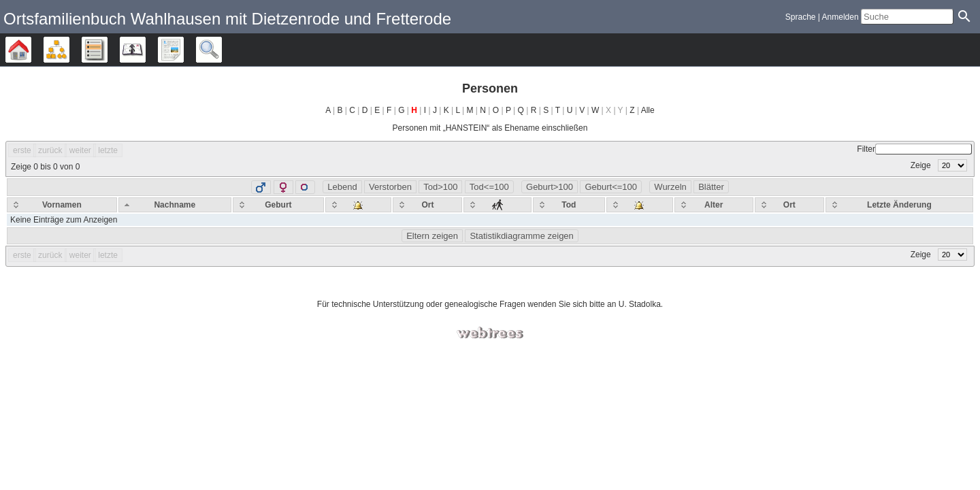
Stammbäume (31, 50)
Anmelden (840, 17)
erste (22, 150)
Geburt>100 (550, 187)
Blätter (711, 187)
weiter (80, 150)
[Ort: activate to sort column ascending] (427, 205)
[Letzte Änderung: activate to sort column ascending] (899, 205)
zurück (50, 150)
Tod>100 (440, 187)
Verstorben (390, 187)
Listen (107, 50)
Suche (222, 50)
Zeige (939, 165)
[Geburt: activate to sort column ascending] (278, 205)
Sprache (801, 17)
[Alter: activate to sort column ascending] (714, 205)
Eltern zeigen (432, 236)
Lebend (342, 187)
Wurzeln (670, 187)
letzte (108, 150)
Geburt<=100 (611, 187)
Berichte (183, 50)
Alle (648, 110)
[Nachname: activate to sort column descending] (175, 205)
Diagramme (69, 50)
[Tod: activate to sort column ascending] (569, 205)
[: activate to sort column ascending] (359, 205)
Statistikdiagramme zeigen (521, 236)
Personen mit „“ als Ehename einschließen (490, 128)
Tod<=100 (489, 187)
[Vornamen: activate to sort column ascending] (62, 205)
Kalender (145, 50)
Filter (914, 149)
